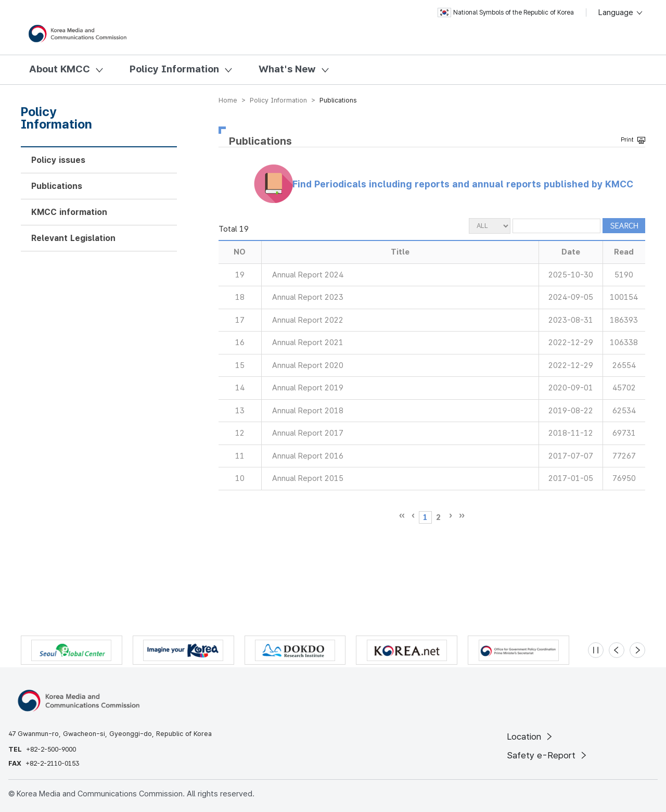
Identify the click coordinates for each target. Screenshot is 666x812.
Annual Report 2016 (308, 456)
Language (621, 12)
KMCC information (69, 212)
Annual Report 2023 (308, 297)
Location (530, 737)
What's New (287, 69)
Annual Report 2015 (308, 478)
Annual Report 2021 (308, 342)
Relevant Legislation (73, 238)
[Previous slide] (617, 650)
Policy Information (174, 69)
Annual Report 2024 (308, 275)
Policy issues (58, 160)
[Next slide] (637, 650)
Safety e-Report (548, 755)
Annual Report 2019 (308, 388)
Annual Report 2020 (308, 365)
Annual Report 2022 (308, 320)
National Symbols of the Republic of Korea (506, 12)
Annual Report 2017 (308, 433)
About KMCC (60, 69)
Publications (57, 186)
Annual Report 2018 (308, 411)
